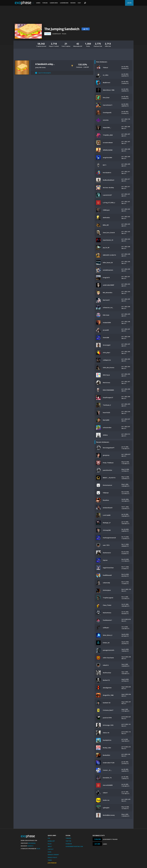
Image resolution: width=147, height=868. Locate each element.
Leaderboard (64, 3)
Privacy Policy (52, 857)
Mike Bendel (32, 843)
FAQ (49, 838)
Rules (50, 844)
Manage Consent (53, 855)
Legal (50, 852)
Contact (51, 849)
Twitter (68, 841)
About (50, 846)
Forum (64, 34)
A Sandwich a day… (45, 64)
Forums (45, 3)
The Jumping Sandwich (62, 29)
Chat (79, 3)
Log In (129, 3)
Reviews (73, 3)
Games (38, 3)
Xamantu (30, 846)
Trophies (48, 34)
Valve (38, 849)
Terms (50, 860)
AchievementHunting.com (74, 846)
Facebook (69, 844)
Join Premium (52, 863)
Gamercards (54, 3)
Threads (68, 838)
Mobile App (51, 841)
